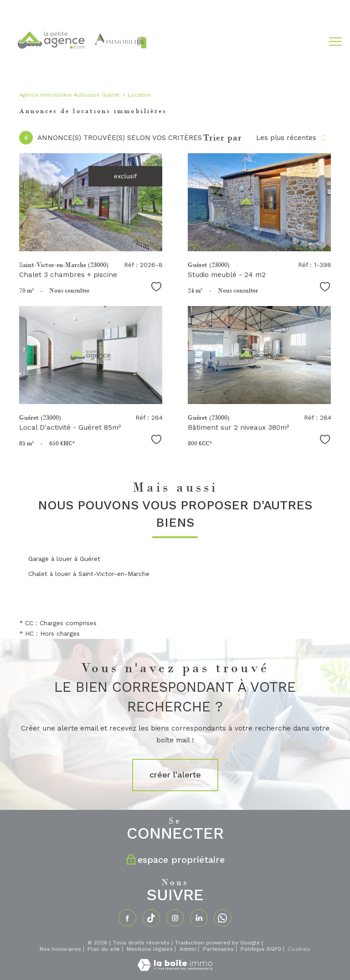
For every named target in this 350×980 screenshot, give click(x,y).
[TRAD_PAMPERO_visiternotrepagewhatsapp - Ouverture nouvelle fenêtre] (222, 918)
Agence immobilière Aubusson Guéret (69, 95)
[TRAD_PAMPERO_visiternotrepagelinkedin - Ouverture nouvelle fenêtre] (199, 918)
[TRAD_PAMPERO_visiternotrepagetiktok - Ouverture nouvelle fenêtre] (151, 918)
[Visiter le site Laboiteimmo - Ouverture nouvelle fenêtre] (175, 969)
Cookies (299, 949)
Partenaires (218, 949)
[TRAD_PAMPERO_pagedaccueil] (81, 65)
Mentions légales (150, 949)
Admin (188, 949)
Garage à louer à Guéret (64, 559)
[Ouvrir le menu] (335, 41)
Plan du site (104, 949)
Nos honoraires (60, 949)
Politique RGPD (261, 949)
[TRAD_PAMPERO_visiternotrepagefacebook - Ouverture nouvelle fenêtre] (127, 918)
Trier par (223, 138)
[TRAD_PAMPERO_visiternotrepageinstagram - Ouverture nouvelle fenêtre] (175, 918)
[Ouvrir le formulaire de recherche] (308, 41)
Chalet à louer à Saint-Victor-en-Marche (89, 574)
